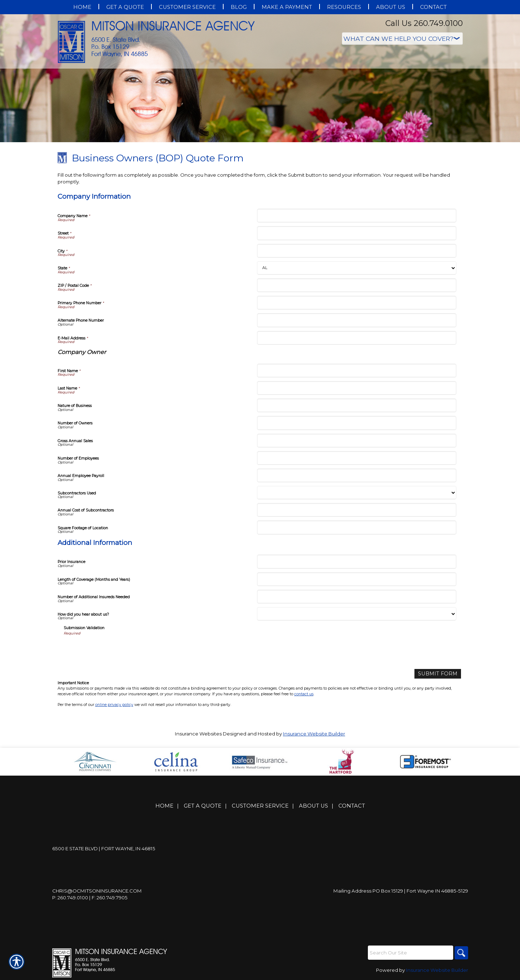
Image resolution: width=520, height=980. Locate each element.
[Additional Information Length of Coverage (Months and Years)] (357, 579)
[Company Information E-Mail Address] (357, 338)
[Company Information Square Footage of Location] (357, 527)
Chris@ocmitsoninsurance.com (97, 890)
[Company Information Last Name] (357, 388)
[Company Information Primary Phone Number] (357, 303)
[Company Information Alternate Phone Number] (357, 320)
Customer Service (260, 805)
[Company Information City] (357, 251)
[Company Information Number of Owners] (357, 423)
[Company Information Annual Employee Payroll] (357, 475)
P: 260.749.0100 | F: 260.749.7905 (90, 897)
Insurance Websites (198, 733)
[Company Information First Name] (357, 371)
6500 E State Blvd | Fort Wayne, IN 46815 (104, 848)
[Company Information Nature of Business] (357, 405)
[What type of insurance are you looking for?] (402, 39)
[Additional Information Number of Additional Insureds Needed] (357, 597)
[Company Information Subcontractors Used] (357, 493)
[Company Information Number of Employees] (357, 458)
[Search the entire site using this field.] (409, 952)
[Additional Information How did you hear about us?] (357, 614)
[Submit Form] (440, 673)
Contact (352, 805)
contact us (304, 693)
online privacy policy (114, 704)
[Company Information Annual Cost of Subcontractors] (357, 510)
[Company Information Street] (357, 233)
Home (164, 805)
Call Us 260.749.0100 (424, 23)
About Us (313, 805)
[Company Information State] (357, 268)
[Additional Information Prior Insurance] (357, 561)
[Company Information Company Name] (357, 216)
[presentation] (118, 650)
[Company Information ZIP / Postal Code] (357, 285)
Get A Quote (203, 805)
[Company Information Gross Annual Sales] (357, 441)
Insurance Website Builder (314, 733)
